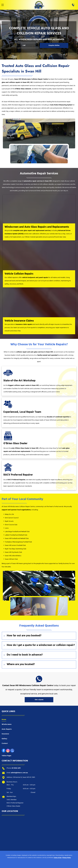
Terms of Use (58, 858)
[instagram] (8, 751)
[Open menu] (3, 5)
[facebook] (4, 751)
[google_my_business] (12, 751)
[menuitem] (39, 720)
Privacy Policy (67, 858)
